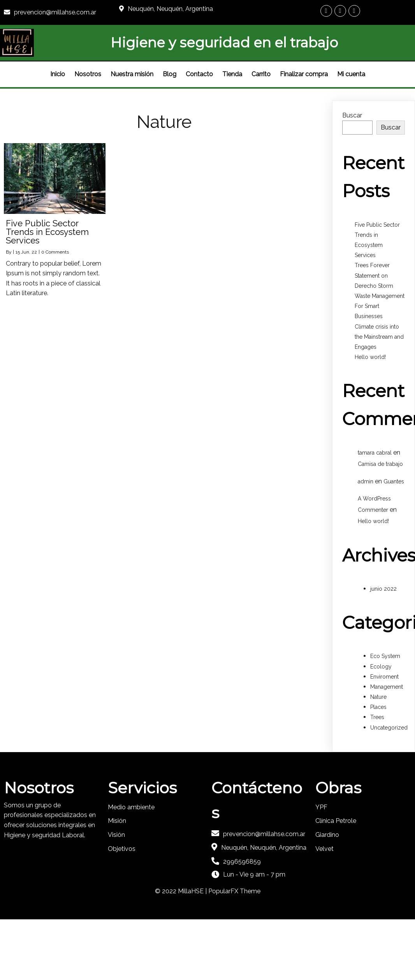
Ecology (381, 667)
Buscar (352, 115)
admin (366, 481)
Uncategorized (389, 728)
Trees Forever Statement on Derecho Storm (374, 275)
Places (378, 707)
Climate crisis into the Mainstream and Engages (379, 337)
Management (387, 687)
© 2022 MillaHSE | (182, 891)
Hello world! (370, 357)
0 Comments (55, 252)
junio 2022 (383, 589)
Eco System (385, 656)
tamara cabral (375, 453)
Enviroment (384, 677)
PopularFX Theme (234, 891)
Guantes (394, 481)
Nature (378, 697)
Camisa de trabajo (380, 464)
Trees (377, 717)
